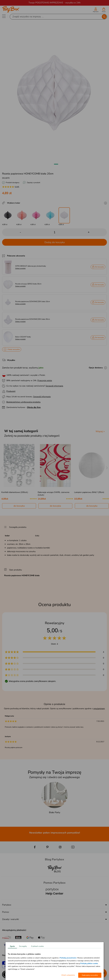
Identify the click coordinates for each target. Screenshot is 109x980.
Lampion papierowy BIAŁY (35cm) (89, 492)
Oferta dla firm (34, 407)
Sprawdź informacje (54, 386)
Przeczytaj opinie (45, 381)
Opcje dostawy (96, 368)
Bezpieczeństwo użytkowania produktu (23, 402)
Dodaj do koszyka (55, 242)
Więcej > (100, 431)
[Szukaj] (56, 17)
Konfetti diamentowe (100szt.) (15, 492)
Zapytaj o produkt (33, 183)
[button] (56, 164)
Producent (11, 391)
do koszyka (19, 506)
